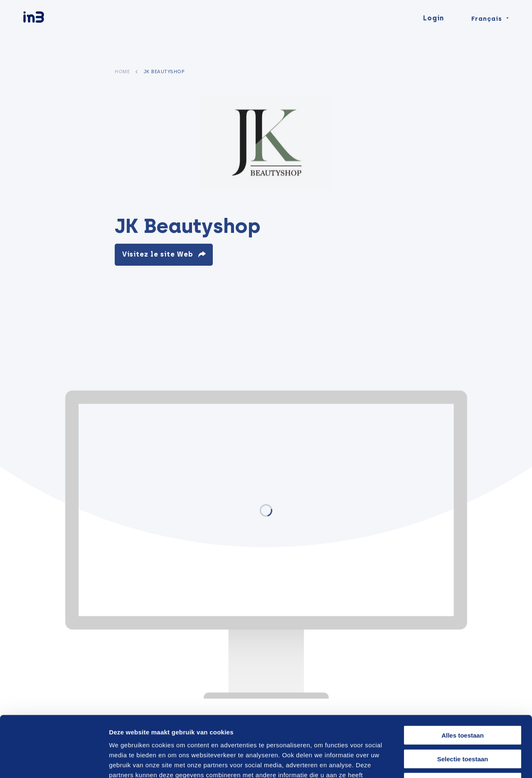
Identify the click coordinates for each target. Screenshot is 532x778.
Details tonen (446, 762)
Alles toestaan (463, 678)
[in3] (48, 34)
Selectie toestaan (463, 702)
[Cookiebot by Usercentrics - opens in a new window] (54, 762)
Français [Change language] (487, 34)
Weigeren (462, 725)
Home (122, 72)
